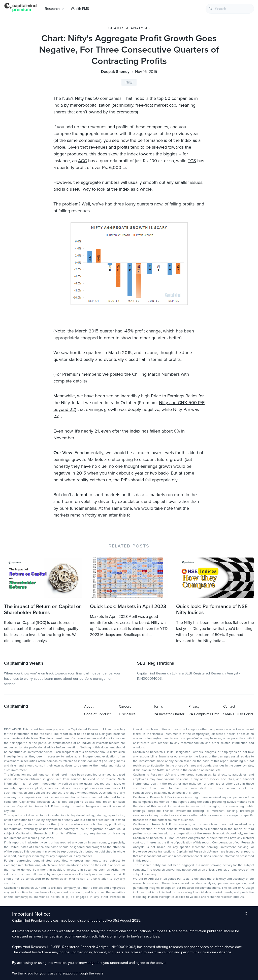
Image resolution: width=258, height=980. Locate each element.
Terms (158, 707)
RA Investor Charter (169, 714)
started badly (81, 359)
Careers (125, 707)
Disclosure (127, 714)
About (89, 707)
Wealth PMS (80, 9)
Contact (229, 707)
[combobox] (230, 9)
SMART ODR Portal (238, 714)
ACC (83, 161)
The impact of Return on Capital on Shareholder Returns (43, 610)
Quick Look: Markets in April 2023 (128, 607)
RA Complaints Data (204, 714)
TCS (192, 161)
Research (52, 9)
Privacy (194, 707)
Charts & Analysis (129, 28)
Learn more (53, 679)
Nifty (129, 82)
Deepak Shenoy (115, 72)
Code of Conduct (97, 714)
